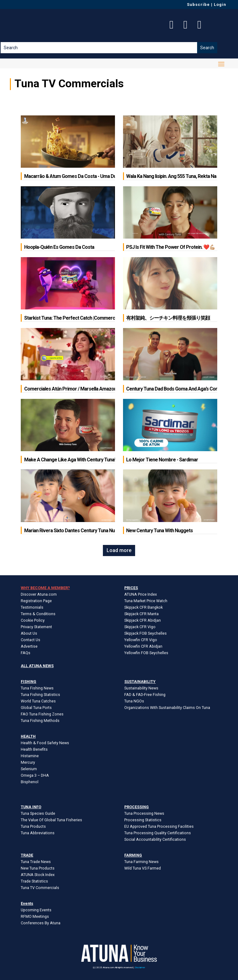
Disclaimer (140, 967)
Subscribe (198, 4)
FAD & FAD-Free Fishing (145, 695)
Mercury (28, 762)
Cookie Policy (33, 620)
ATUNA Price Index (141, 594)
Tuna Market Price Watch (146, 601)
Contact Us (31, 640)
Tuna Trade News (36, 862)
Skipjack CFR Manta (141, 614)
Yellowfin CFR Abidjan (143, 646)
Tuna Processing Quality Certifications (158, 833)
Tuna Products (33, 826)
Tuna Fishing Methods (40, 721)
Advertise (29, 646)
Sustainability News (141, 688)
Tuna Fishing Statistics (40, 695)
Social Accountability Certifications (155, 839)
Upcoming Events (36, 910)
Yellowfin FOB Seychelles (146, 653)
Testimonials (32, 607)
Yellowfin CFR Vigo (141, 640)
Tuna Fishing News (37, 688)
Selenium (29, 769)
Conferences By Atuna (41, 923)
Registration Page (36, 601)
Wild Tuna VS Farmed (143, 868)
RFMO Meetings (35, 916)
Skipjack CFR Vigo (140, 627)
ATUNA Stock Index (38, 875)
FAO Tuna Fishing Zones (42, 714)
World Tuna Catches (38, 701)
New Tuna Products (38, 868)
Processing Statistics (143, 820)
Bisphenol (30, 782)
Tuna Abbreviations (38, 833)
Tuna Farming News (141, 862)
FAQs (26, 653)
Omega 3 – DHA (35, 775)
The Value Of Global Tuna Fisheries (51, 820)
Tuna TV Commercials (40, 888)
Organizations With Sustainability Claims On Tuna (167, 708)
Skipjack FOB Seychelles (145, 633)
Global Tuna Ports (36, 708)
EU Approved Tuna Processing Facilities (159, 826)
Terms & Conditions (38, 614)
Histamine (30, 756)
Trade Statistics (34, 881)
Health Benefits (34, 749)
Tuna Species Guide (38, 813)
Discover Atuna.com (39, 594)
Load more (119, 550)
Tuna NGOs (134, 701)
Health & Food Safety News (45, 743)
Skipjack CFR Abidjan (143, 620)
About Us (29, 633)
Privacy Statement (36, 627)
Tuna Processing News (144, 813)
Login (220, 4)
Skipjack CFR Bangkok (143, 607)
